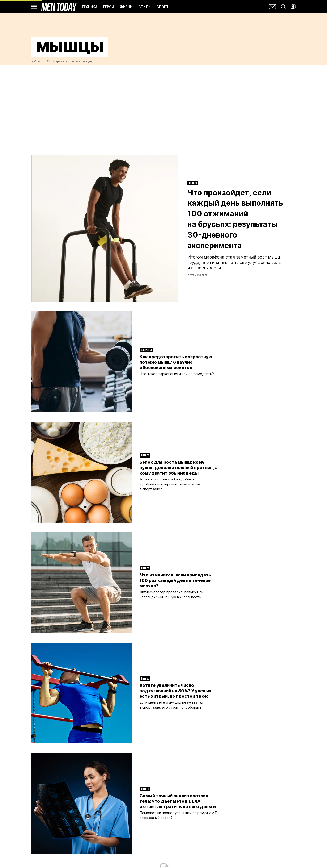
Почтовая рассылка (272, 7)
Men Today (59, 7)
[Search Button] (283, 7)
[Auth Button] (293, 7)
